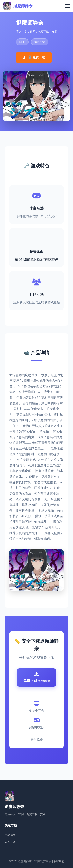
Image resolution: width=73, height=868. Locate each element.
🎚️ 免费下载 (34, 57)
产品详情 (10, 835)
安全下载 (10, 842)
